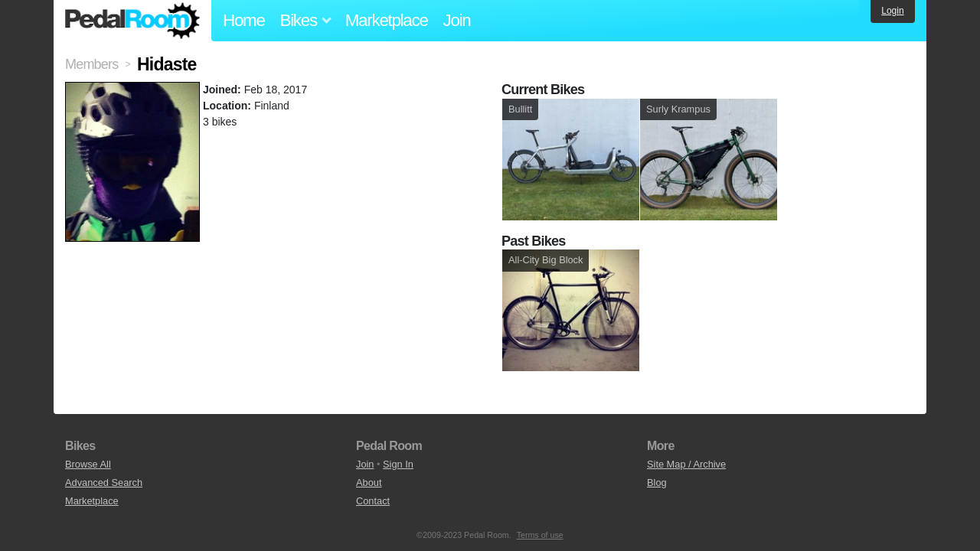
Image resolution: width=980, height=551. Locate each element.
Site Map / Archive (686, 464)
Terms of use (540, 535)
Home (244, 20)
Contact (373, 501)
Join (457, 20)
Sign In (398, 464)
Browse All (88, 464)
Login (892, 11)
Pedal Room (132, 21)
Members (91, 64)
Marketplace (387, 20)
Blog (657, 483)
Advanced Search (104, 483)
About (369, 483)
